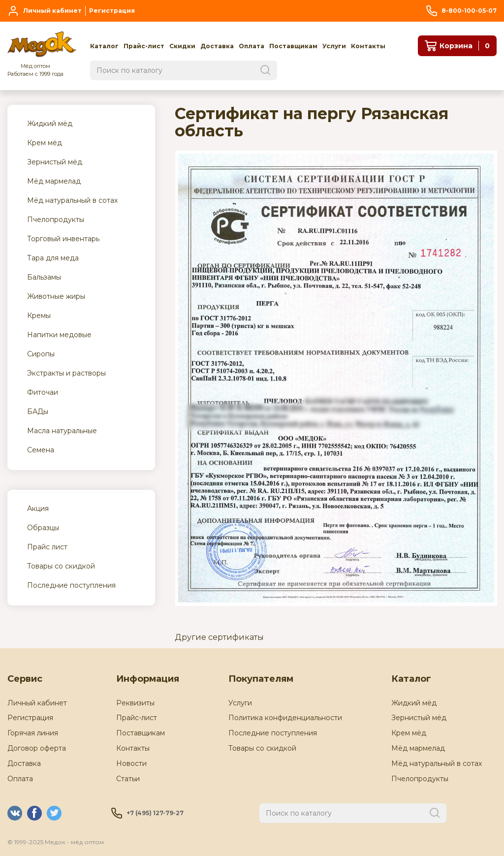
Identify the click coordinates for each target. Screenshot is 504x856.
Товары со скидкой (262, 748)
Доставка (24, 763)
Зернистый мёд (419, 718)
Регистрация (30, 718)
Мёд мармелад (418, 748)
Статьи (128, 779)
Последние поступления (273, 733)
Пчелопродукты (420, 779)
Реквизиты (135, 703)
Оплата (20, 779)
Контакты (133, 748)
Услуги (240, 703)
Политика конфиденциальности (285, 718)
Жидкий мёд (414, 703)
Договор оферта (37, 748)
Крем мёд (409, 733)
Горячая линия (33, 733)
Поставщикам (141, 733)
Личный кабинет (37, 703)
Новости (131, 763)
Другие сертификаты (219, 637)
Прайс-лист (137, 718)
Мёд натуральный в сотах (437, 763)
